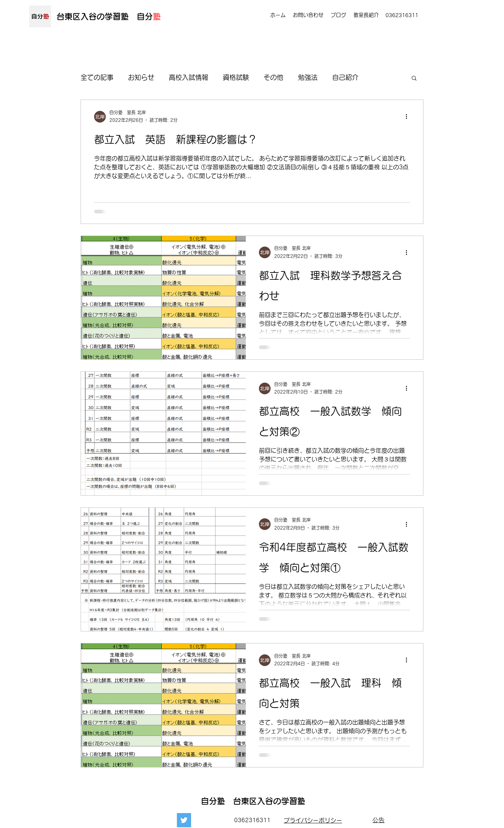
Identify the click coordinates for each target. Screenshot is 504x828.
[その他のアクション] (409, 117)
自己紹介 (345, 77)
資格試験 (236, 77)
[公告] (379, 820)
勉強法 (308, 77)
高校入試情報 (189, 77)
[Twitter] (184, 820)
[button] (414, 79)
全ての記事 (97, 77)
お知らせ (141, 77)
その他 (274, 77)
